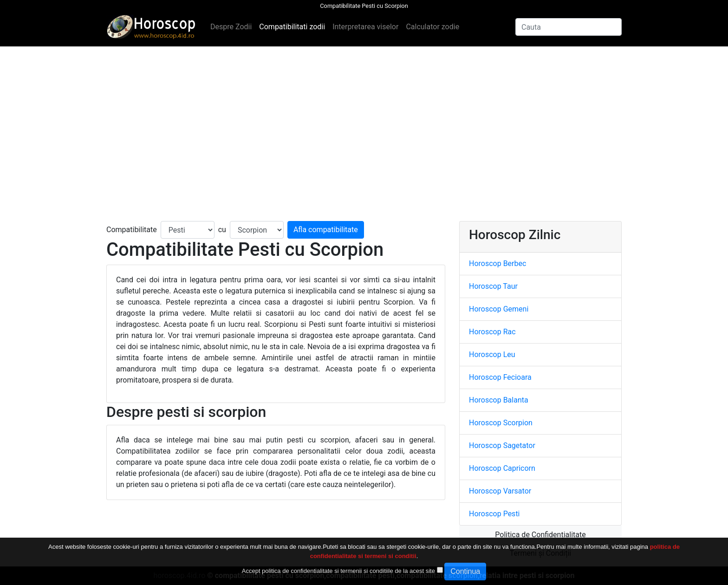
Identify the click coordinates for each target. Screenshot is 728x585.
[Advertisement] (364, 134)
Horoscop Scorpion (501, 423)
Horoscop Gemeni (499, 309)
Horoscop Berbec (497, 263)
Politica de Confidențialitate (540, 535)
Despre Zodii (231, 27)
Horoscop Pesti (494, 514)
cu (222, 230)
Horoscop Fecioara (500, 377)
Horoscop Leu (492, 354)
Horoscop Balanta (499, 400)
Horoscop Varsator (500, 491)
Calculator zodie (432, 27)
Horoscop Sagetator (502, 445)
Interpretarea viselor (365, 27)
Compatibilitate (132, 230)
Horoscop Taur (493, 286)
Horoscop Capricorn (502, 468)
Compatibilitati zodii (292, 27)
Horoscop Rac (492, 332)
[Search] (569, 27)
